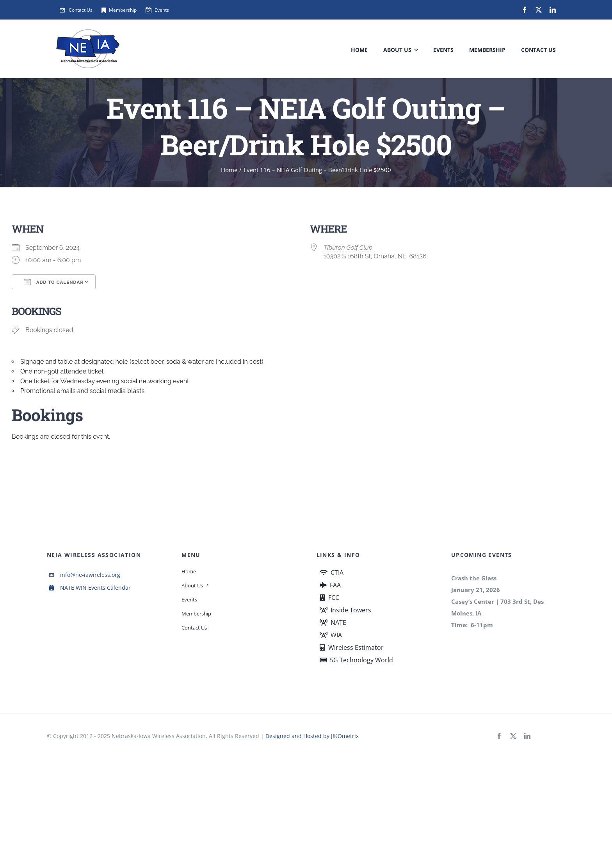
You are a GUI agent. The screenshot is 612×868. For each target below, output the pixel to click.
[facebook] (525, 10)
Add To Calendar (54, 282)
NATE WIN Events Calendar (95, 588)
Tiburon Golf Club (348, 248)
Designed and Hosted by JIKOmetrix (312, 736)
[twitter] (539, 10)
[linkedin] (553, 10)
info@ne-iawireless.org (90, 575)
